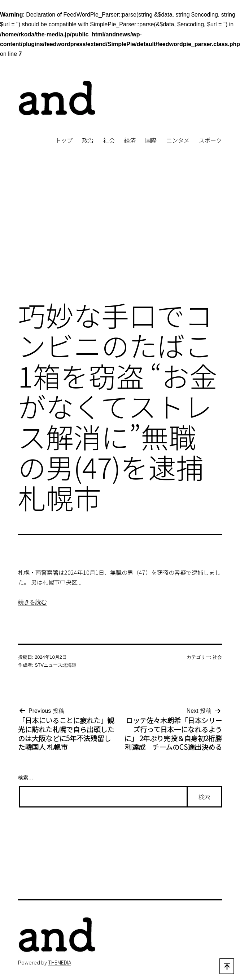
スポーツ (210, 140)
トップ (64, 140)
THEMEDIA (60, 962)
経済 (130, 140)
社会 (109, 140)
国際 (151, 140)
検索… (26, 778)
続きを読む (32, 602)
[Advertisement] (120, 235)
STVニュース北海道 (56, 665)
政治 (88, 140)
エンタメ (178, 140)
